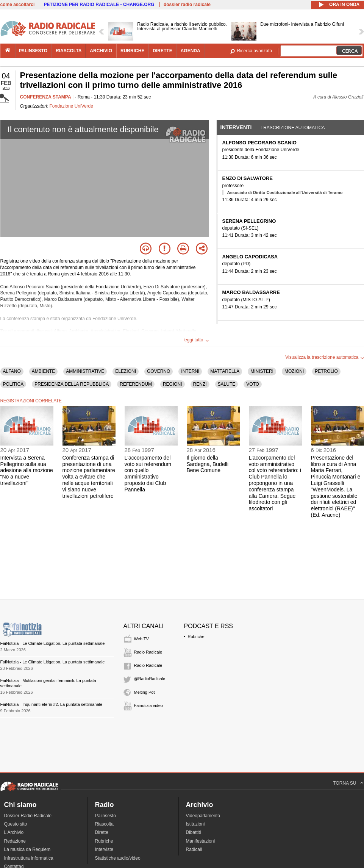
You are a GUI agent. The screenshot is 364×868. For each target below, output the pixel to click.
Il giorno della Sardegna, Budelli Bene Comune (208, 464)
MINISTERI (262, 371)
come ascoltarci (18, 5)
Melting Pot (145, 692)
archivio (101, 51)
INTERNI (190, 371)
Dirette (102, 832)
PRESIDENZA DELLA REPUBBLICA (72, 384)
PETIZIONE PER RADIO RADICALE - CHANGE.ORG (99, 5)
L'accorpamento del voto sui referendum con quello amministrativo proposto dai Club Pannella (148, 474)
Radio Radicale (148, 652)
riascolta (69, 51)
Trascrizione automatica (293, 128)
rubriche (132, 51)
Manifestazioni (201, 841)
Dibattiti (194, 832)
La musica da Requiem (27, 849)
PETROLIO (326, 371)
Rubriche (196, 637)
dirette (162, 51)
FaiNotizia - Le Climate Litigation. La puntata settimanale (53, 643)
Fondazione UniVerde (71, 106)
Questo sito (16, 824)
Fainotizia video (148, 705)
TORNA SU (344, 783)
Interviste (104, 849)
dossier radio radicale (187, 5)
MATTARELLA (225, 371)
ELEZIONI (126, 371)
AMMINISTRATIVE (85, 371)
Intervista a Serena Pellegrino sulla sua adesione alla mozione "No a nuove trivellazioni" (27, 470)
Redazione (15, 841)
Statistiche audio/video (118, 858)
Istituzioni (195, 824)
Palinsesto (105, 816)
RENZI (200, 384)
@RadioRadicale (150, 679)
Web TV (141, 639)
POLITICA (13, 384)
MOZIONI (294, 371)
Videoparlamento (203, 816)
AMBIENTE (43, 371)
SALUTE (227, 384)
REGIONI (173, 384)
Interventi (236, 127)
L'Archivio (14, 832)
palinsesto (33, 51)
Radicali (194, 849)
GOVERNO (159, 371)
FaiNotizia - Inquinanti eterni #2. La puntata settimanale (52, 704)
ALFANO (12, 371)
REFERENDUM (136, 384)
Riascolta (104, 824)
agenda (191, 51)
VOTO (253, 384)
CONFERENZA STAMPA (46, 97)
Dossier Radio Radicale (28, 816)
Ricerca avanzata (255, 51)
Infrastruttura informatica (29, 858)
